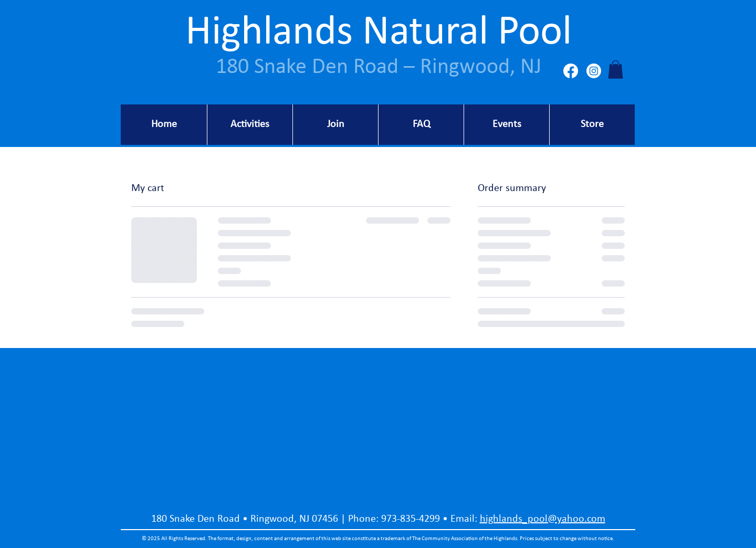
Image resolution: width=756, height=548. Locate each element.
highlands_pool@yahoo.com (543, 519)
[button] (616, 70)
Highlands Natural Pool (379, 33)
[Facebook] (571, 71)
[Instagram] (594, 71)
